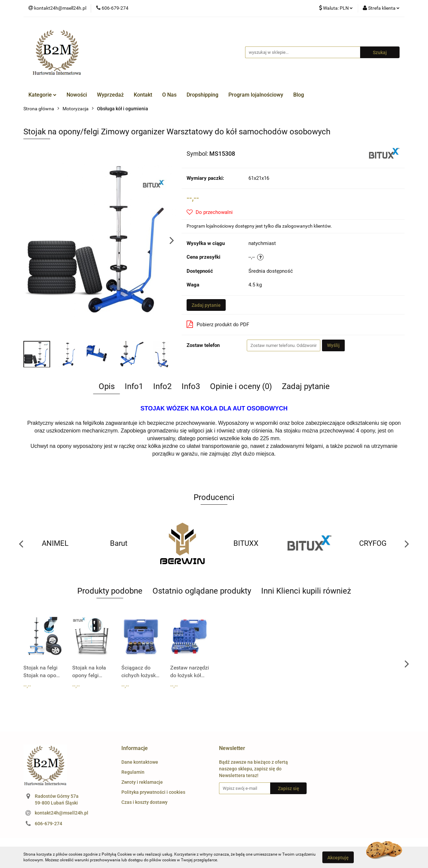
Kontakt (143, 95)
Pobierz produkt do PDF (218, 324)
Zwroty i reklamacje (142, 782)
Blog (299, 95)
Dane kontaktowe (140, 762)
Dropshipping (202, 95)
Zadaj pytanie (206, 305)
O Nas (169, 95)
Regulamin (133, 772)
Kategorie (42, 95)
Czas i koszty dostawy (144, 802)
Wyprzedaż (110, 95)
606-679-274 (48, 824)
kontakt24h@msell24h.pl (62, 813)
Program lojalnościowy (256, 95)
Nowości (77, 95)
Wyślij (333, 345)
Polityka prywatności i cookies (153, 792)
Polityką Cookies (117, 854)
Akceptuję (338, 857)
